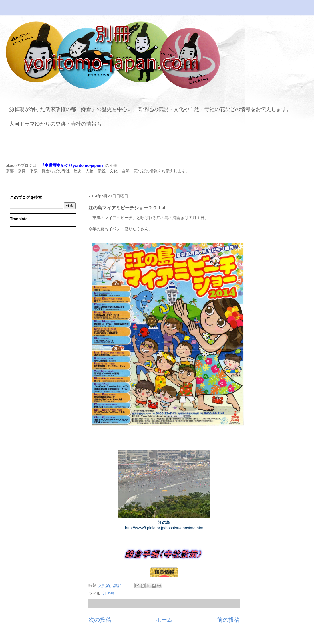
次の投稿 (100, 620)
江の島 (109, 593)
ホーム (164, 620)
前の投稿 (228, 620)
